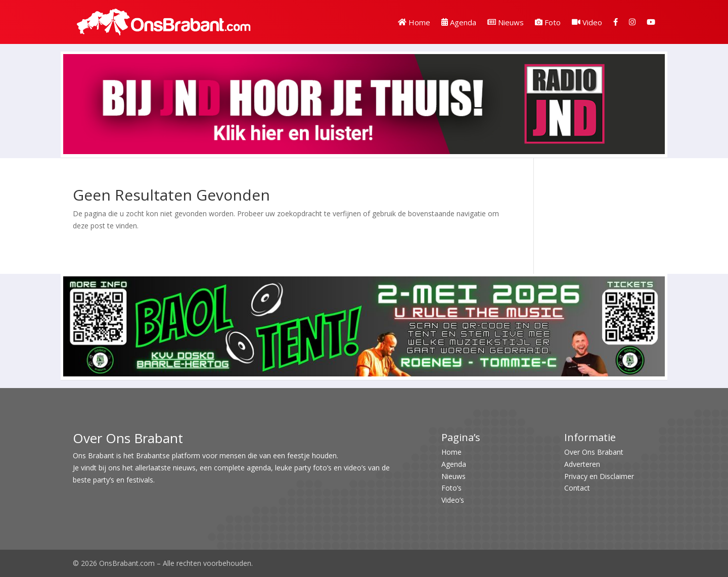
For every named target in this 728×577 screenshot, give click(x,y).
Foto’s (451, 488)
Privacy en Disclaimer (599, 476)
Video (587, 22)
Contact (577, 488)
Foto (548, 22)
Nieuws (506, 22)
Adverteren (582, 464)
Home (414, 22)
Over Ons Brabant (594, 452)
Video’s (453, 500)
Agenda (459, 22)
